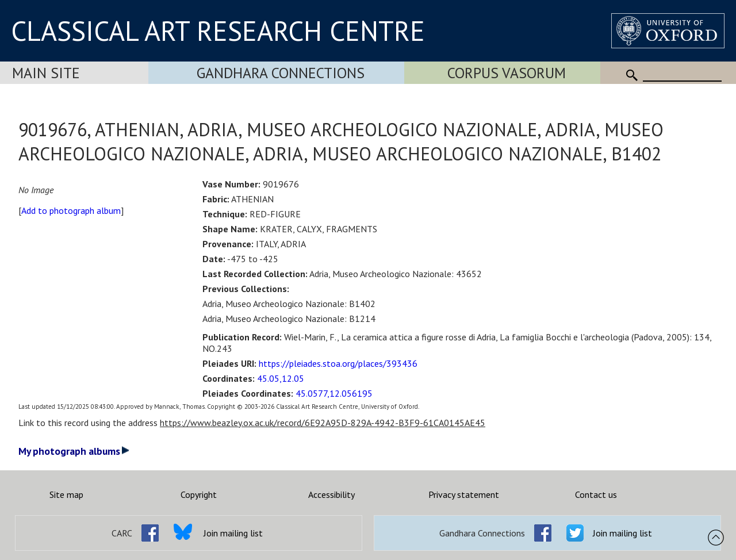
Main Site (46, 73)
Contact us (596, 494)
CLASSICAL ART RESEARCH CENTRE (218, 30)
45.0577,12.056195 (334, 393)
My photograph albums (74, 451)
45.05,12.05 (281, 378)
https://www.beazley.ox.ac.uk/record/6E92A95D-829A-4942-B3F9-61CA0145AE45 (323, 423)
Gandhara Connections (281, 73)
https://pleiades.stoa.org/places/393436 (338, 363)
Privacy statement (464, 494)
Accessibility (331, 494)
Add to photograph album (71, 210)
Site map (66, 494)
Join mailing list (233, 533)
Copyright (199, 494)
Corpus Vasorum (507, 73)
